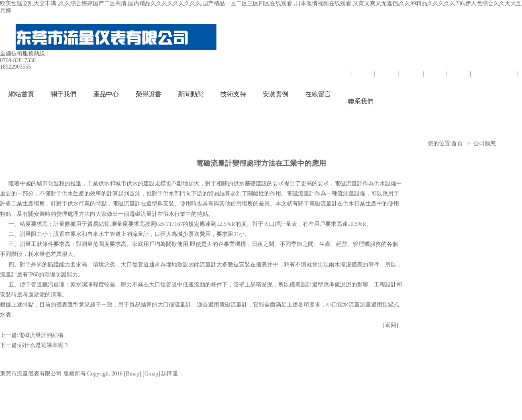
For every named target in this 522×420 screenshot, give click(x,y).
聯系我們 (361, 101)
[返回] (390, 325)
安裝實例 (275, 94)
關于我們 (63, 94)
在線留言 (318, 94)
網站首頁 (21, 94)
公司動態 (485, 143)
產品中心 (106, 94)
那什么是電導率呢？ (44, 345)
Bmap (132, 374)
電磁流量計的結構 (41, 335)
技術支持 (233, 94)
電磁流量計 (349, 184)
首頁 (457, 143)
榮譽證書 (149, 94)
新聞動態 (191, 94)
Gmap (151, 374)
